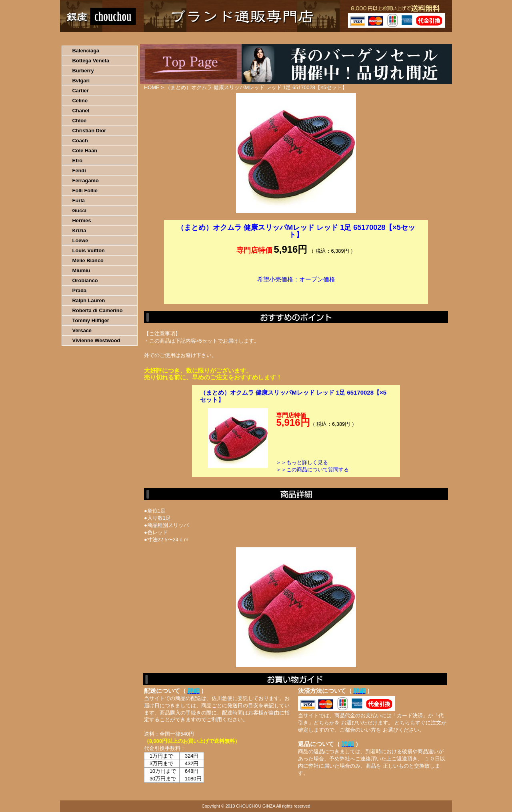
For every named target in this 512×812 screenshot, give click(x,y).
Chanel (81, 111)
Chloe (80, 121)
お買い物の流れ (143, 38)
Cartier (81, 91)
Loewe (80, 240)
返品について (303, 38)
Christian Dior (89, 131)
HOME (95, 38)
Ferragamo (86, 181)
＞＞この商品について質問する (312, 470)
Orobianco (85, 280)
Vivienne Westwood (96, 340)
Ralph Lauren (89, 300)
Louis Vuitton (89, 250)
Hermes (82, 220)
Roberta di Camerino (98, 310)
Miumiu (81, 270)
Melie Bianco (88, 260)
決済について (199, 38)
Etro (78, 161)
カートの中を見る (410, 38)
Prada (80, 290)
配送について (251, 38)
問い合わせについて (356, 38)
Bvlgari (81, 81)
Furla (79, 201)
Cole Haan (85, 151)
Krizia (79, 230)
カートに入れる (296, 291)
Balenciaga (86, 51)
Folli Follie (85, 191)
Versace (82, 330)
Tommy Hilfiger (91, 320)
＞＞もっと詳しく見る (302, 462)
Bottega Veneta (91, 61)
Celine (80, 101)
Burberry (83, 71)
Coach (80, 141)
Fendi (79, 171)
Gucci (80, 210)
